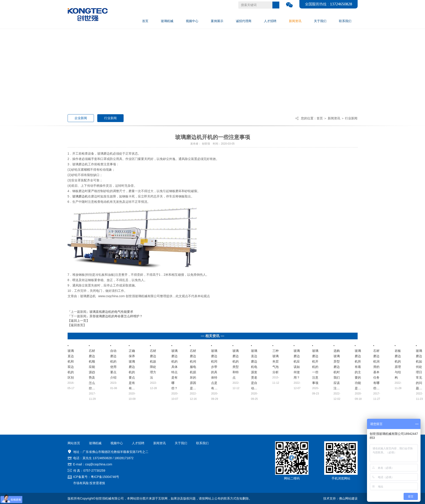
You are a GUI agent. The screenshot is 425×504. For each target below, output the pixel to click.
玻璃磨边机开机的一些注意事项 (315, 367)
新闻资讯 (334, 118)
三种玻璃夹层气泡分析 (276, 361)
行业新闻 (110, 118)
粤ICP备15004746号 (105, 477)
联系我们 (202, 443)
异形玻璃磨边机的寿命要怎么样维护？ (116, 316)
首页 (320, 118)
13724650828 (102, 458)
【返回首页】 (77, 325)
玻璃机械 (95, 443)
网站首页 (74, 443)
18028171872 (124, 458)
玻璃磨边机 (80, 196)
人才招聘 (138, 443)
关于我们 (181, 443)
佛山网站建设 (348, 498)
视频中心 (117, 443)
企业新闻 (81, 118)
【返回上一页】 (79, 321)
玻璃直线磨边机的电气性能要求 (111, 312)
